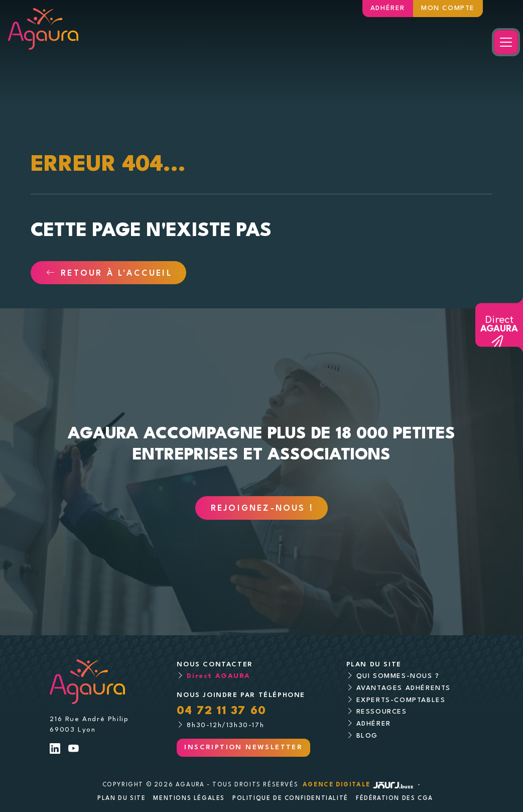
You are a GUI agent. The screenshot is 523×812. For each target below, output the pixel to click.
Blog (367, 736)
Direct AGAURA (218, 676)
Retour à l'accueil (109, 274)
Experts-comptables (401, 700)
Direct (499, 324)
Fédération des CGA (395, 798)
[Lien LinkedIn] (55, 750)
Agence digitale (359, 785)
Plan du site (121, 798)
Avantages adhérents (404, 688)
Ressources (382, 712)
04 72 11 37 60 (221, 711)
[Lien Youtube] (74, 750)
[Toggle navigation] (506, 42)
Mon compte (448, 8)
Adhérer (388, 8)
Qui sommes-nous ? (398, 676)
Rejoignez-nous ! (262, 509)
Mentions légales (189, 798)
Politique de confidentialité (290, 798)
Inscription (243, 747)
